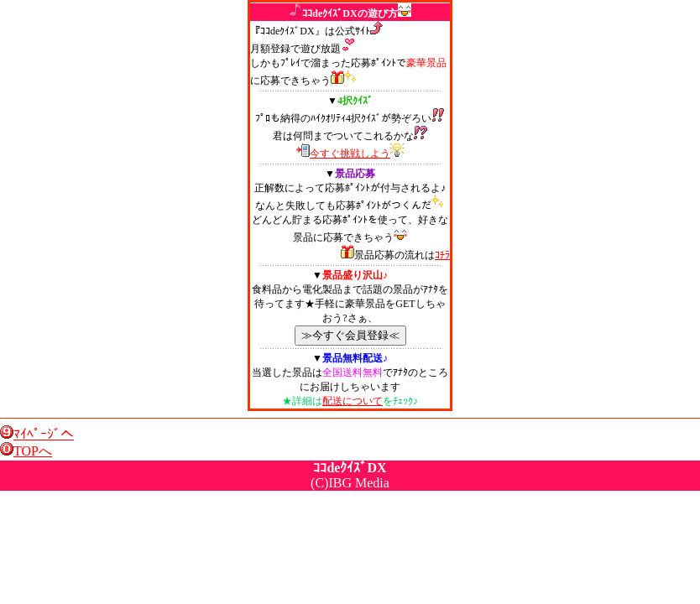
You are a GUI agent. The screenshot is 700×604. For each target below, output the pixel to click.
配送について (353, 401)
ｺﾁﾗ (442, 255)
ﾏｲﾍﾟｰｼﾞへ (44, 434)
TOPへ (33, 451)
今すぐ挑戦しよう (350, 154)
